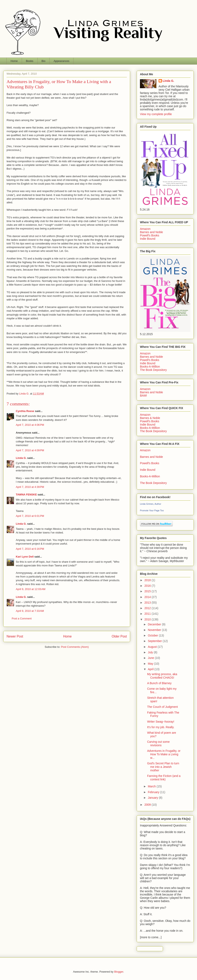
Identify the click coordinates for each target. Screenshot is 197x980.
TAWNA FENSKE (26, 495)
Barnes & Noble (150, 418)
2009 (148, 805)
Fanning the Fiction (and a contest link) (164, 778)
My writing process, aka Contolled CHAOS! (162, 676)
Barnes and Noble (151, 232)
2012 (148, 608)
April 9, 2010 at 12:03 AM (31, 589)
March (152, 786)
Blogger (119, 972)
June (151, 658)
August (153, 647)
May (151, 664)
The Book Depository (153, 370)
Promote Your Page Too (152, 510)
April (151, 669)
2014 (148, 597)
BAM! (143, 396)
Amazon (145, 229)
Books (30, 61)
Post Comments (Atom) (75, 647)
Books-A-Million (150, 367)
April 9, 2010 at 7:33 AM (30, 611)
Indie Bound (148, 239)
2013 (148, 603)
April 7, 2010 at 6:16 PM (30, 549)
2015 (148, 591)
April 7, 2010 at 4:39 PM (30, 487)
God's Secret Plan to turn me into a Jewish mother (163, 767)
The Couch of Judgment (162, 707)
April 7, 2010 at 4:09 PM (30, 450)
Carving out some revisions (158, 743)
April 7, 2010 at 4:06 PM (30, 425)
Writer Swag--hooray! (161, 722)
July (151, 652)
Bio (43, 61)
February (154, 792)
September (155, 641)
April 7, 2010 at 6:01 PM (30, 516)
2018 (148, 580)
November (155, 630)
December (155, 624)
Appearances (61, 61)
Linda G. (21, 458)
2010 (148, 619)
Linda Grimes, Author (151, 504)
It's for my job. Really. (161, 727)
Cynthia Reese (25, 411)
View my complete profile (156, 114)
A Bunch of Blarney (159, 683)
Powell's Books (150, 235)
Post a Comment (22, 618)
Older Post (119, 636)
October (153, 635)
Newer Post (15, 636)
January (153, 798)
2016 (148, 586)
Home (14, 61)
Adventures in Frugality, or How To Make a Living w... (164, 754)
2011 (148, 614)
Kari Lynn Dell (25, 557)
